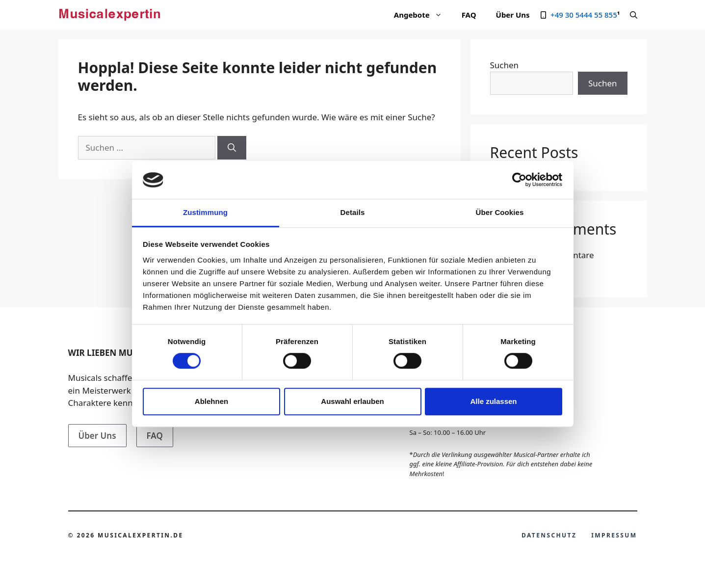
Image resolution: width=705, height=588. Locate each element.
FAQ (469, 15)
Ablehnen (211, 401)
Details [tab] (353, 212)
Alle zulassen (493, 401)
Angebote (423, 15)
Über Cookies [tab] (500, 212)
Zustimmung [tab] (205, 212)
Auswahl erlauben (352, 401)
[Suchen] (232, 148)
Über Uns (513, 15)
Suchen (505, 65)
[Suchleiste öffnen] (634, 15)
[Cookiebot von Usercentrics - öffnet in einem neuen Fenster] (519, 180)
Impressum (614, 535)
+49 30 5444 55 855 (584, 15)
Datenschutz (549, 535)
